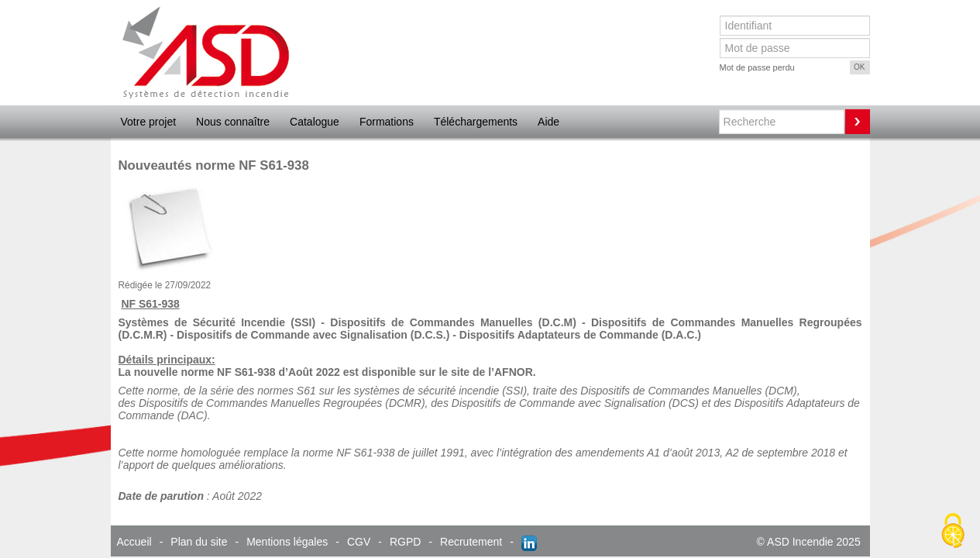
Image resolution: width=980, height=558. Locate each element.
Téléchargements (476, 122)
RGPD (405, 542)
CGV (359, 542)
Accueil (134, 542)
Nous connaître (233, 122)
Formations (387, 122)
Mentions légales (287, 542)
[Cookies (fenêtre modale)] (953, 532)
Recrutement (471, 542)
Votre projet (149, 122)
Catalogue (315, 122)
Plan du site (199, 542)
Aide (548, 122)
